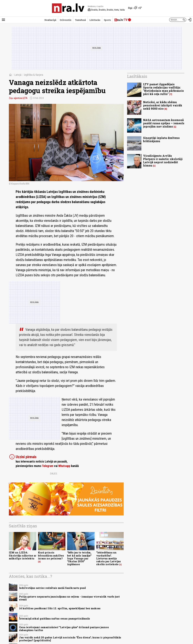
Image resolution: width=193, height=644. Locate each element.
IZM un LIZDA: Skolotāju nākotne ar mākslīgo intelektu (23, 555)
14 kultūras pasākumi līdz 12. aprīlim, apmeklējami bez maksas (60, 608)
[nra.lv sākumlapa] (68, 8)
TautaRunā (80, 20)
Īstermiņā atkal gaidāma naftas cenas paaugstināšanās (55, 619)
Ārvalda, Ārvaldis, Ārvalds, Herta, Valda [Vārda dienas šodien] (106, 10)
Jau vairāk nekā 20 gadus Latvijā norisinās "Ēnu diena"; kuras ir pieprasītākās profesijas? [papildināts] (70, 639)
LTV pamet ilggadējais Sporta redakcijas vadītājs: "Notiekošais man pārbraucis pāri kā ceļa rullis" (163, 89)
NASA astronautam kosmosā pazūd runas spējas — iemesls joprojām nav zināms (164, 123)
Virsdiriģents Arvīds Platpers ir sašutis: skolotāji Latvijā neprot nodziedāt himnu (163, 161)
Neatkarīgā (50, 20)
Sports (107, 20)
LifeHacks (95, 20)
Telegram (48, 466)
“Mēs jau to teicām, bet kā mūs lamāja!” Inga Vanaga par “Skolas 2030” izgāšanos (79, 558)
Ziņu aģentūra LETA (18, 98)
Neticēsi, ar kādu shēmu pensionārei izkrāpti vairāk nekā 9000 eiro (163, 105)
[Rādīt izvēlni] (3, 20)
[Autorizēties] (190, 20)
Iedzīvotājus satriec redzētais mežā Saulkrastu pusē (52, 588)
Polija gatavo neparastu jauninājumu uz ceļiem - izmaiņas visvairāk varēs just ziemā (69, 598)
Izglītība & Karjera (33, 75)
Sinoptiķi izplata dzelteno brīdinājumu (161, 139)
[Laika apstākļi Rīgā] (135, 8)
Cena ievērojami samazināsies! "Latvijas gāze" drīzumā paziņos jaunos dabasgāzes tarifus (64, 629)
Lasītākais (137, 76)
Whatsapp (64, 466)
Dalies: (54, 474)
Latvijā (18, 75)
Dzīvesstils (66, 20)
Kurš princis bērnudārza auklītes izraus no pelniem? (51, 555)
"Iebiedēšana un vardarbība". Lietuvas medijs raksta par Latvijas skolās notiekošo (109, 558)
